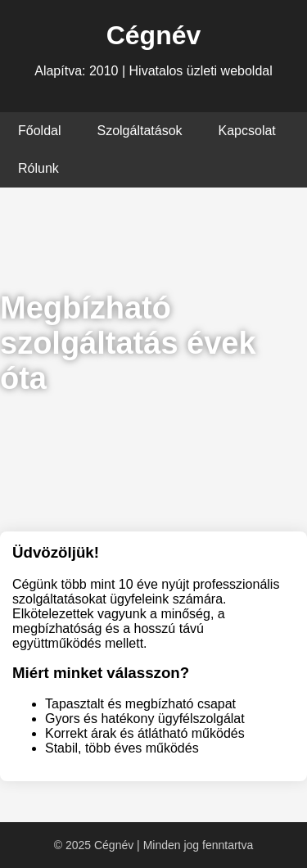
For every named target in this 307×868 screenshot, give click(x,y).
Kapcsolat (247, 131)
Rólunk (38, 168)
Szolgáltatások (139, 131)
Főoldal (39, 131)
